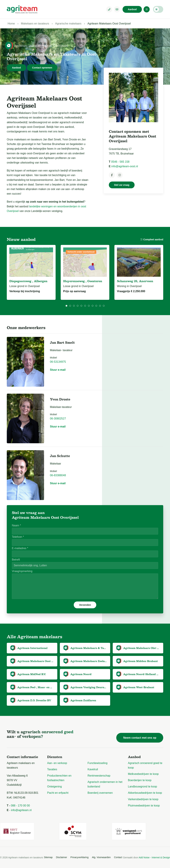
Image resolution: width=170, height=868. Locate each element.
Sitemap (48, 857)
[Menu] (147, 9)
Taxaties (52, 769)
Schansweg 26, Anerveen (135, 281)
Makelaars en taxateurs (35, 24)
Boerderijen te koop (140, 780)
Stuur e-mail (58, 370)
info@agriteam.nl (21, 810)
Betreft (16, 560)
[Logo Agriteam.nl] (22, 9)
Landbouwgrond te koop (143, 787)
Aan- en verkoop (57, 763)
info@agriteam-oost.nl (125, 166)
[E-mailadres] (117, 9)
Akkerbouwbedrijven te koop (145, 793)
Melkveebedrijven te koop (143, 774)
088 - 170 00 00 (20, 806)
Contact (118, 857)
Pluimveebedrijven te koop (144, 806)
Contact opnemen (42, 68)
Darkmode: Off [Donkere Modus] (158, 9)
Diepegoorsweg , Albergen (28, 281)
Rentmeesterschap (99, 776)
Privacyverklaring (80, 857)
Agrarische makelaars (68, 24)
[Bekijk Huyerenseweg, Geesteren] (85, 262)
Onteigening (54, 787)
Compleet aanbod (152, 239)
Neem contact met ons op (140, 738)
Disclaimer (61, 857)
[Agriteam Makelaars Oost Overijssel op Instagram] (120, 175)
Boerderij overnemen (100, 793)
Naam (16, 525)
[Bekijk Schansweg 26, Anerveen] (139, 262)
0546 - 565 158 (120, 162)
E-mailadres (20, 548)
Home (11, 24)
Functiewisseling (98, 763)
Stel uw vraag (122, 185)
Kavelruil (93, 769)
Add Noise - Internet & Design (154, 857)
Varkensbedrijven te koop (143, 799)
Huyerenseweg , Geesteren (83, 281)
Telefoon (18, 537)
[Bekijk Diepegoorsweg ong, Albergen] (31, 262)
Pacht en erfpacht (58, 793)
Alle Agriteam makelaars (34, 637)
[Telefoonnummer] (109, 9)
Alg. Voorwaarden (101, 857)
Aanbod (132, 9)
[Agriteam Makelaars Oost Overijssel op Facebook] (112, 175)
